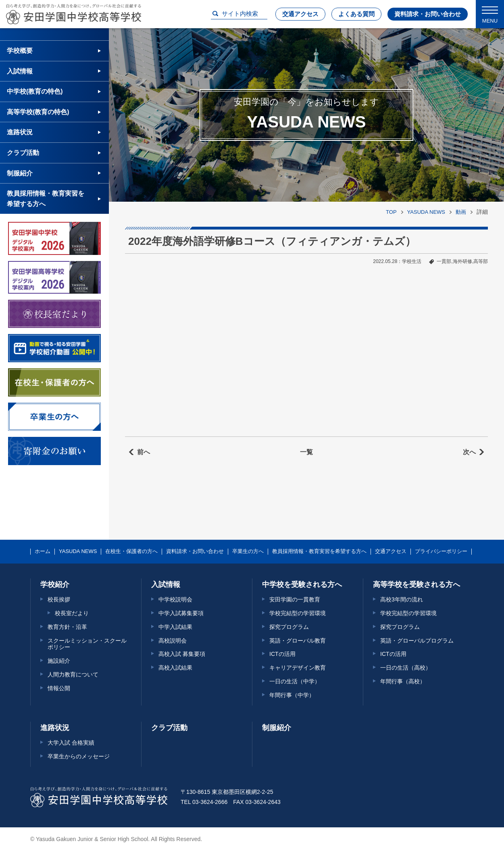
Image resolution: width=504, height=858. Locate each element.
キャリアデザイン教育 (298, 668)
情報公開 (59, 688)
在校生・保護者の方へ (131, 551)
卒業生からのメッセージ (79, 756)
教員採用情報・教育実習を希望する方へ (46, 199)
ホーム (43, 551)
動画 (461, 212)
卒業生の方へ (248, 551)
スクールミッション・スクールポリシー (87, 644)
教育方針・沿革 (67, 627)
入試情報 (20, 71)
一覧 (306, 452)
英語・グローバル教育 (298, 641)
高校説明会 (173, 641)
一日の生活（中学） (295, 681)
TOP (391, 212)
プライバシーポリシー (441, 551)
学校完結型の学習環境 (298, 613)
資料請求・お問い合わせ (428, 14)
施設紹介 (59, 661)
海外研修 (462, 261)
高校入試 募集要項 (182, 654)
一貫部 (444, 261)
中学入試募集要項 (181, 613)
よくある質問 (356, 14)
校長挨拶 (59, 599)
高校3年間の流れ (402, 599)
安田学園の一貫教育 (295, 599)
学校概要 (20, 51)
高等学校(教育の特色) (38, 112)
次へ (469, 452)
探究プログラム (289, 627)
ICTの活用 (282, 654)
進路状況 (20, 132)
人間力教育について (73, 674)
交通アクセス (300, 14)
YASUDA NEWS (426, 212)
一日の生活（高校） (406, 668)
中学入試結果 (175, 627)
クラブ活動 (23, 153)
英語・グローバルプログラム (417, 641)
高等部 (481, 261)
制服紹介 (20, 173)
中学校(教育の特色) (35, 91)
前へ (144, 452)
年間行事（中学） (292, 695)
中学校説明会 (175, 599)
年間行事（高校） (403, 681)
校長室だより (72, 613)
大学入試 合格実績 (71, 743)
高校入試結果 (175, 668)
